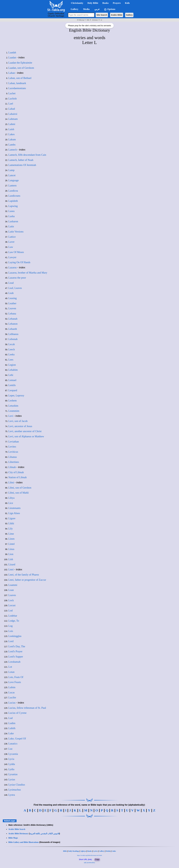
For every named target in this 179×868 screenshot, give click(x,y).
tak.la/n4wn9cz (89, 862)
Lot (10, 667)
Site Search (102, 15)
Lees (11, 360)
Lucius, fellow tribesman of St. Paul (27, 708)
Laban (12, 73)
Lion (11, 554)
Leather (12, 303)
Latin (11, 226)
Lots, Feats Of (16, 677)
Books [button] (105, 3)
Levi (11, 416)
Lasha (12, 216)
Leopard (13, 390)
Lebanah (13, 319)
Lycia (11, 759)
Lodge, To (14, 621)
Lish (11, 559)
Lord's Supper (16, 657)
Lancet (12, 175)
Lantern (12, 185)
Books (89, 851)
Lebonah (13, 339)
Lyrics (95, 851)
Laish (11, 129)
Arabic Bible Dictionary (18, 834)
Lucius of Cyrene (17, 713)
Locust (12, 605)
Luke (11, 733)
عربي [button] (97, 9)
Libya (11, 498)
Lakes (12, 134)
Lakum (12, 139)
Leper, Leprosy (16, 395)
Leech (12, 349)
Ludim (12, 723)
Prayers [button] (117, 3)
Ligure (12, 518)
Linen (11, 539)
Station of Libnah (18, 477)
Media (108, 851)
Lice (11, 503)
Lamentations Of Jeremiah (22, 165)
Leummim (14, 411)
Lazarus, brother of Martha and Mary (28, 273)
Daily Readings (74, 851)
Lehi (11, 375)
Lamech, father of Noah (21, 160)
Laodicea (13, 191)
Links (114, 851)
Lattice (12, 237)
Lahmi (12, 124)
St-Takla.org (80, 20)
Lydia (11, 769)
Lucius (12, 703)
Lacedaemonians (17, 88)
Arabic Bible (117, 15)
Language (14, 180)
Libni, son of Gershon (20, 488)
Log (10, 626)
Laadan (12, 57)
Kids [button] (127, 3)
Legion (12, 365)
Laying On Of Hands (19, 262)
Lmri (11, 569)
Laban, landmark (17, 83)
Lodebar (13, 616)
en (101, 20)
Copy (97, 859)
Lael (11, 104)
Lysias (12, 779)
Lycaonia (13, 754)
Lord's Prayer (15, 651)
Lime (11, 534)
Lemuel (12, 380)
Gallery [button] (74, 9)
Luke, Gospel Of (17, 739)
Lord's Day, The (17, 646)
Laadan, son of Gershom (21, 68)
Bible (65, 851)
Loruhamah (14, 662)
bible (88, 20)
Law (11, 247)
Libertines (14, 462)
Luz (10, 749)
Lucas (12, 692)
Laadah (12, 52)
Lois (11, 631)
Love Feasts (15, 682)
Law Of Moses (16, 252)
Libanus (13, 457)
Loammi (13, 585)
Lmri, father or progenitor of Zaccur (27, 580)
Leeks (12, 354)
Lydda (12, 764)
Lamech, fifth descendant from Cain (27, 155)
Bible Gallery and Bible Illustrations (24, 842)
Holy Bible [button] (93, 3)
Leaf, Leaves (15, 288)
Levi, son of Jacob (18, 421)
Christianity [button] (77, 3)
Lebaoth (13, 329)
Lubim (12, 687)
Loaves (12, 595)
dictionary (95, 20)
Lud (10, 718)
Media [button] (86, 9)
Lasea (11, 211)
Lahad (12, 109)
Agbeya (83, 851)
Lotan (11, 672)
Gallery (129, 15)
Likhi (11, 523)
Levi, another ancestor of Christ (25, 431)
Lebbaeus (13, 334)
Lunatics (13, 744)
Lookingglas (15, 636)
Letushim (13, 406)
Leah (11, 293)
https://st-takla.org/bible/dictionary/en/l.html (89, 855)
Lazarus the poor (17, 278)
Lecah (12, 344)
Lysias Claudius (17, 785)
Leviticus (13, 452)
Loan (11, 590)
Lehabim (13, 370)
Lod (10, 610)
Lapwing (13, 206)
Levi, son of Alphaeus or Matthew (26, 436)
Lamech (13, 150)
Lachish (13, 98)
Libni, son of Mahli (19, 493)
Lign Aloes (14, 513)
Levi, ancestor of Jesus (20, 426)
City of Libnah (16, 472)
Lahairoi (13, 114)
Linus (11, 549)
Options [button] (110, 9)
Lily (11, 529)
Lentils (12, 385)
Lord (11, 641)
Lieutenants (14, 508)
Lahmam (13, 119)
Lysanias (13, 774)
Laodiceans (14, 196)
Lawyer (12, 257)
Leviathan (14, 442)
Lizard (12, 564)
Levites (12, 447)
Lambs (12, 145)
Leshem (13, 400)
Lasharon (13, 221)
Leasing (13, 298)
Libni (11, 482)
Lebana (12, 314)
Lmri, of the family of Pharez (24, 575)
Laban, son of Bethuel (20, 78)
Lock (11, 600)
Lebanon (13, 324)
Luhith (12, 728)
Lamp (11, 170)
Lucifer (12, 697)
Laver (11, 242)
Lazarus (13, 267)
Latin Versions (16, 232)
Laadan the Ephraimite (20, 63)
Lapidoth (13, 201)
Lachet (12, 93)
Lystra (12, 795)
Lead (11, 283)
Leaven (12, 308)
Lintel (12, 544)
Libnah (12, 467)
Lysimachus (15, 790)
